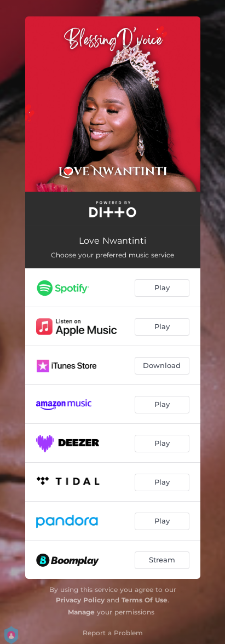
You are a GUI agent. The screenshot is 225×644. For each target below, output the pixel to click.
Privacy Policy (80, 600)
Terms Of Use (145, 600)
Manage (81, 612)
